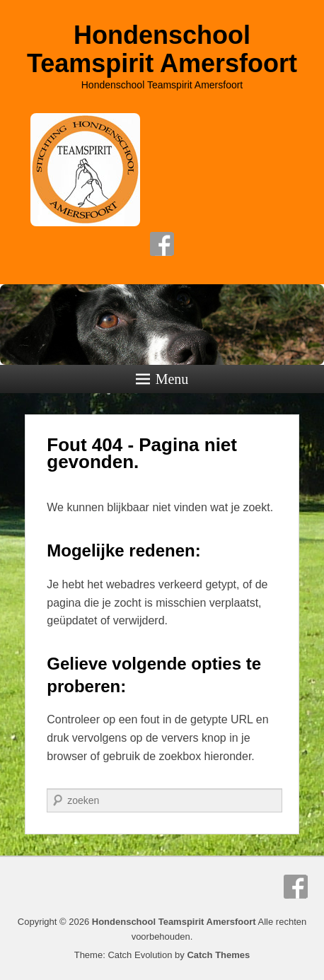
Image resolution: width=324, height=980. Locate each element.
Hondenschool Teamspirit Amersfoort (162, 49)
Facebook (162, 244)
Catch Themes (218, 955)
